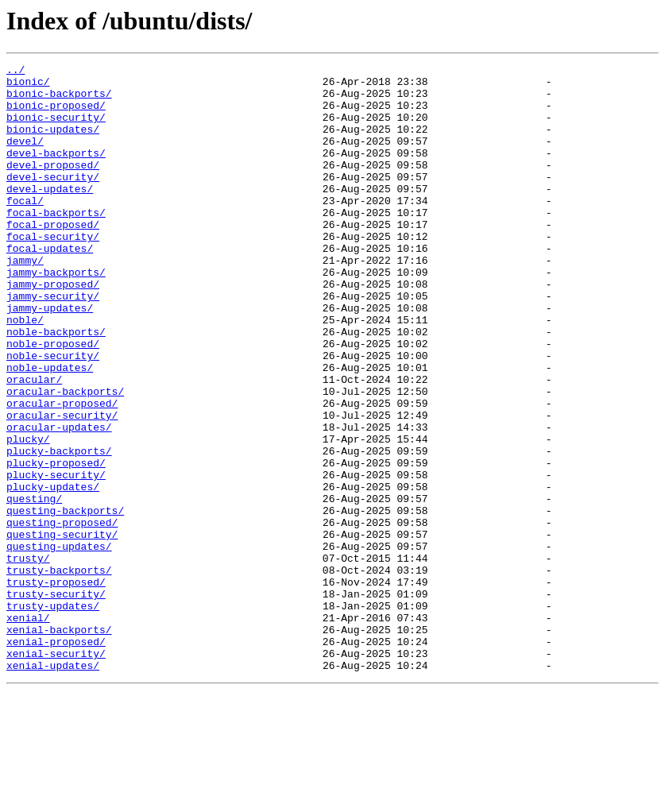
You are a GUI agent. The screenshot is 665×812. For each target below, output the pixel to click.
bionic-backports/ (59, 100)
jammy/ (25, 300)
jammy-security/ (53, 343)
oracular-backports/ (65, 458)
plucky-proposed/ (56, 543)
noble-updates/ (50, 429)
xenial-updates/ (53, 787)
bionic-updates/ (53, 143)
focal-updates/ (50, 286)
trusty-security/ (56, 701)
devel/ (25, 157)
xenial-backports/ (59, 744)
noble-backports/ (56, 386)
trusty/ (28, 658)
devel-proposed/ (53, 186)
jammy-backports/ (56, 315)
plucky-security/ (56, 558)
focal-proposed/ (53, 257)
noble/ (25, 372)
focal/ (25, 229)
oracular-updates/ (59, 501)
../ (15, 72)
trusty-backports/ (59, 672)
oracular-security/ (62, 486)
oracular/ (34, 443)
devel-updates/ (50, 215)
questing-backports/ (65, 601)
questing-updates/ (59, 644)
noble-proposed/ (53, 400)
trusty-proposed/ (56, 686)
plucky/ (28, 515)
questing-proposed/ (62, 615)
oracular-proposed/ (62, 472)
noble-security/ (53, 415)
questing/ (34, 586)
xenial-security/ (56, 772)
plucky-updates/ (53, 572)
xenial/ (28, 729)
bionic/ (28, 86)
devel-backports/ (56, 172)
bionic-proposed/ (56, 114)
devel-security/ (53, 200)
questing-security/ (62, 629)
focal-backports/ (56, 243)
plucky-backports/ (59, 529)
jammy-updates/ (50, 358)
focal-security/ (53, 272)
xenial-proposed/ (56, 758)
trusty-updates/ (53, 715)
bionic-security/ (56, 129)
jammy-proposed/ (53, 329)
